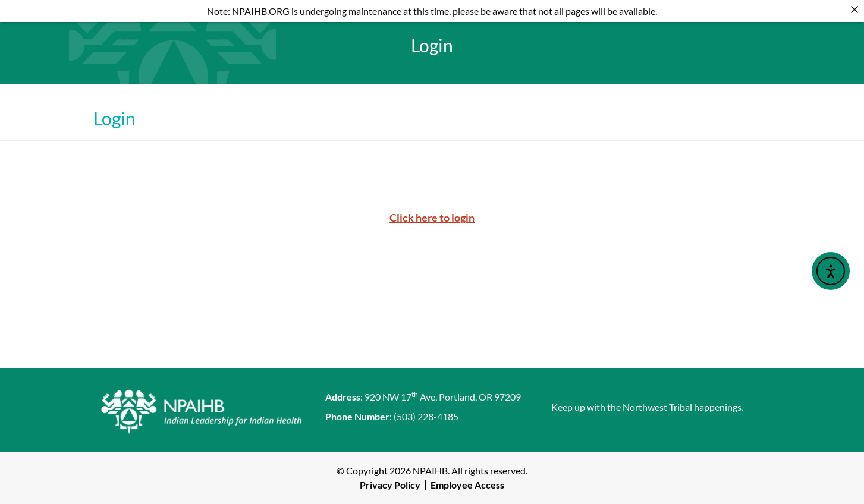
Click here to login (432, 218)
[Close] (854, 10)
